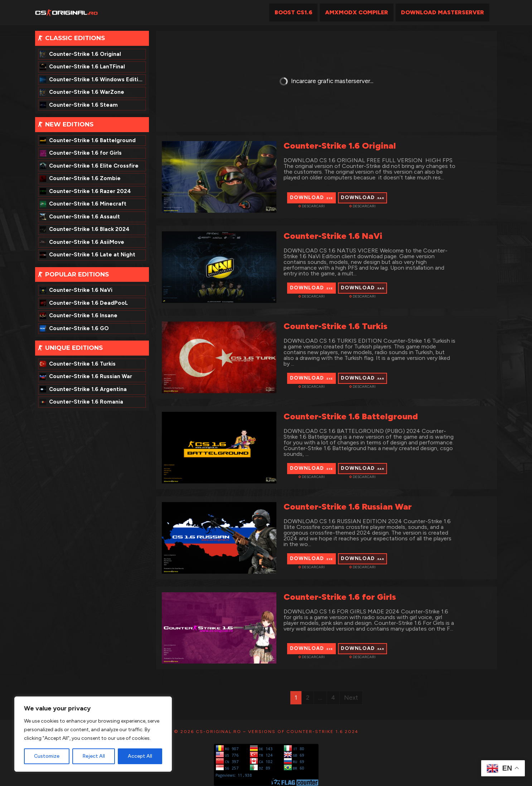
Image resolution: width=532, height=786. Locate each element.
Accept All (140, 756)
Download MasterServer (442, 12)
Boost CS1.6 (293, 12)
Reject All (94, 756)
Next (351, 698)
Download (311, 197)
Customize (47, 756)
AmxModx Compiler (357, 12)
